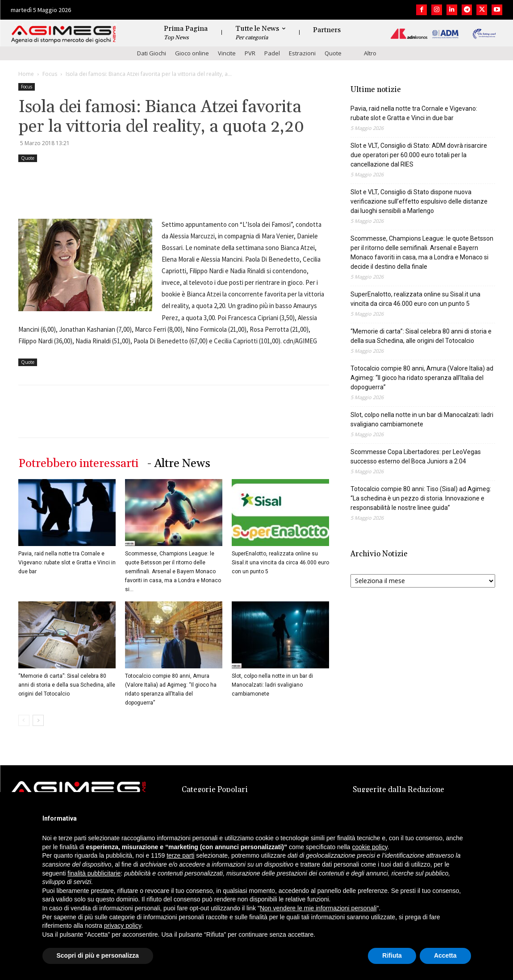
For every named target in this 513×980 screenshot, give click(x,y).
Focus (50, 74)
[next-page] (38, 720)
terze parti (180, 855)
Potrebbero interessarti (78, 464)
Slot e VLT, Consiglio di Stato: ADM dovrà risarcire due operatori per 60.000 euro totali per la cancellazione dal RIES (419, 155)
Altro (370, 53)
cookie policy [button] (370, 847)
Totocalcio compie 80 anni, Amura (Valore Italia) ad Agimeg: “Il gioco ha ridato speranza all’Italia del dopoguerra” (422, 378)
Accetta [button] (445, 955)
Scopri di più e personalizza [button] (98, 955)
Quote (333, 53)
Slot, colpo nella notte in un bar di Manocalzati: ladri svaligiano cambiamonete (272, 685)
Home (26, 74)
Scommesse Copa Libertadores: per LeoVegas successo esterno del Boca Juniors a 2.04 (416, 457)
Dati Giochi (152, 53)
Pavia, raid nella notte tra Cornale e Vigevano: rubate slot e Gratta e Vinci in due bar (67, 563)
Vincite (227, 53)
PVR (250, 53)
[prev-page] (24, 720)
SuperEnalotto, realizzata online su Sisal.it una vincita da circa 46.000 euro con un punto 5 (280, 563)
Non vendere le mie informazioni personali (318, 908)
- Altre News (179, 464)
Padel (272, 53)
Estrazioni (302, 53)
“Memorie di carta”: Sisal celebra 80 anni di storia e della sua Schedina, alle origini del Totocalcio (67, 685)
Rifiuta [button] (392, 955)
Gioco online (192, 53)
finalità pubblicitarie (94, 873)
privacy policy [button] (123, 926)
